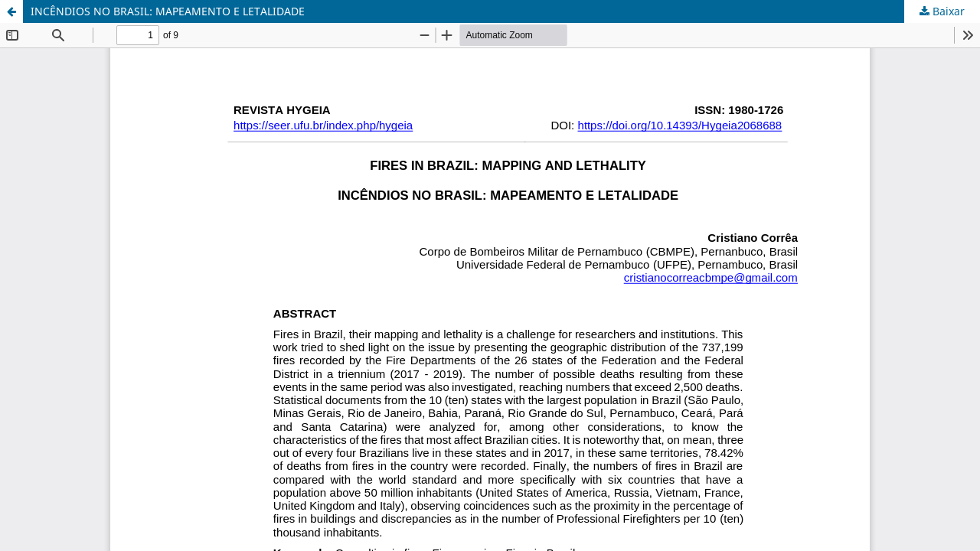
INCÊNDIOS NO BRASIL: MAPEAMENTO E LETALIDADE (168, 11)
